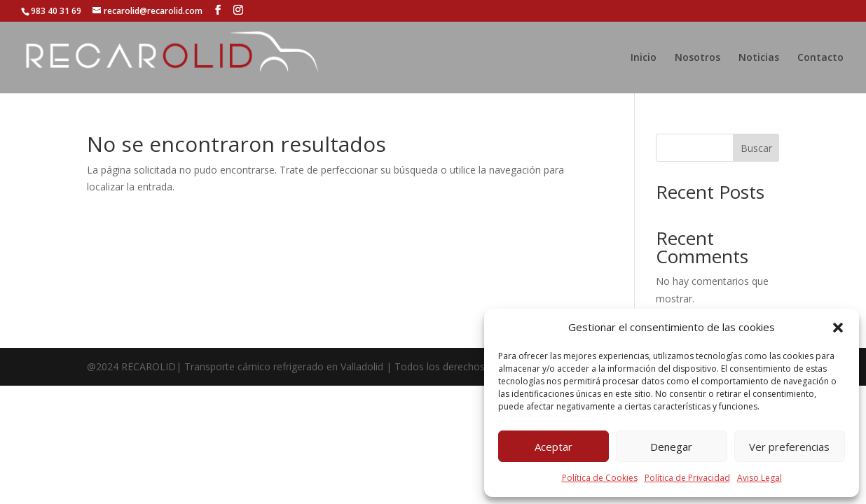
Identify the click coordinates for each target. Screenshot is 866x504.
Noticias (759, 58)
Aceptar (554, 447)
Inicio (644, 58)
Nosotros (697, 58)
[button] (838, 328)
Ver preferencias (789, 447)
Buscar (756, 148)
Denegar (671, 447)
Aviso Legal (760, 478)
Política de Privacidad (687, 478)
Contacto (820, 58)
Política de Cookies (600, 478)
